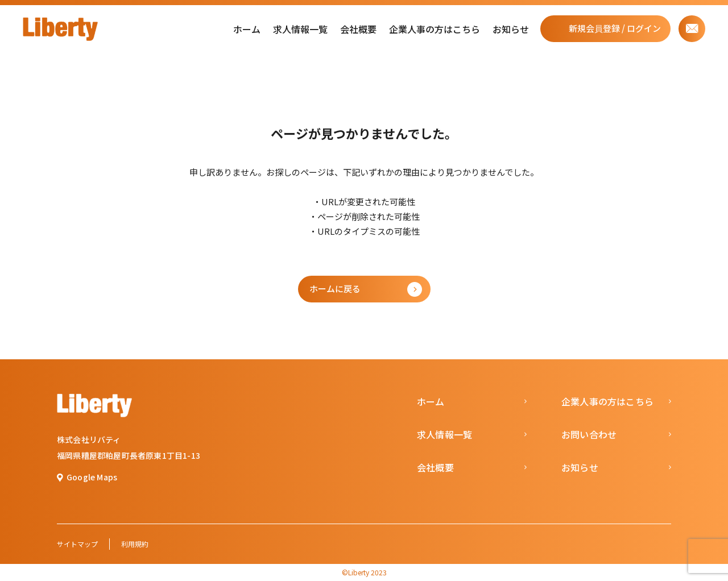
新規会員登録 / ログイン (615, 28)
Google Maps (92, 477)
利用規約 (135, 544)
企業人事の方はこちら (435, 29)
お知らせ (511, 29)
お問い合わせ (589, 434)
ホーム (247, 29)
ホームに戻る (335, 289)
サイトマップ (77, 544)
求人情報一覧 (300, 29)
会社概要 (358, 29)
